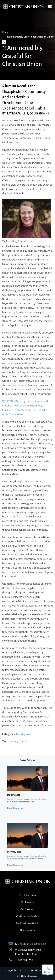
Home (5, 32)
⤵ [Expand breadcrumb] (4, 42)
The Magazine (24, 734)
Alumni (13, 741)
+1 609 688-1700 (24, 960)
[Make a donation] (48, 970)
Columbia (24, 741)
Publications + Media (28, 923)
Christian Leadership (28, 916)
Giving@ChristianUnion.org (31, 944)
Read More (13, 808)
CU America (27, 902)
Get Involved (27, 909)
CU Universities (28, 895)
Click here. (46, 725)
